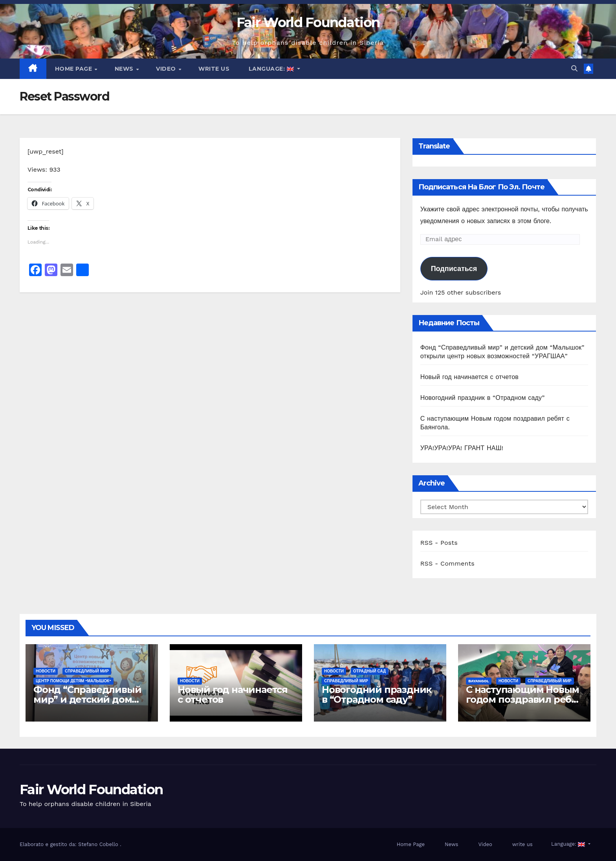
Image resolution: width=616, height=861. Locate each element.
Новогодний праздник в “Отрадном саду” (483, 398)
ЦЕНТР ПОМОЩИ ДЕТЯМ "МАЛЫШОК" (73, 681)
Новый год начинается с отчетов (469, 377)
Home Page (74, 69)
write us (214, 69)
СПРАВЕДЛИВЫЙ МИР (87, 671)
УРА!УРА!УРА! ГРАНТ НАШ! (462, 448)
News (125, 69)
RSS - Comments (447, 563)
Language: (271, 69)
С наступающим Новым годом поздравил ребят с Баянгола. (524, 699)
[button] (574, 69)
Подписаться (454, 268)
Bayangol (479, 681)
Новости (46, 671)
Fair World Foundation (308, 22)
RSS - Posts (439, 543)
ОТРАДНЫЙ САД (369, 671)
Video (167, 69)
